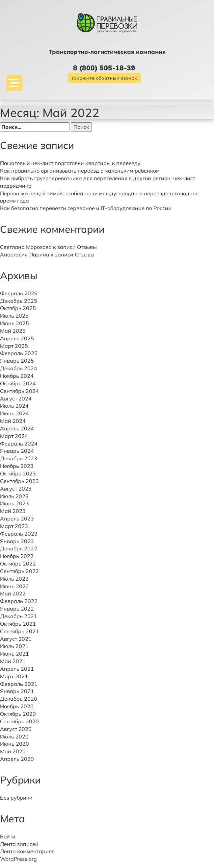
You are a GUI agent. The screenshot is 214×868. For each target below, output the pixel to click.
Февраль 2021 (19, 684)
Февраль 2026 (19, 293)
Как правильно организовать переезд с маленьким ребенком (80, 171)
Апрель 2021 (17, 669)
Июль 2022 (14, 579)
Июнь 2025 (14, 323)
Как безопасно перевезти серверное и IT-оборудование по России (86, 208)
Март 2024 (14, 436)
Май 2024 (13, 421)
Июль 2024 (14, 406)
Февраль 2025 (19, 353)
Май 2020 (13, 751)
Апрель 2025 (17, 338)
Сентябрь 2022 (19, 571)
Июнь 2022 (14, 586)
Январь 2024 (17, 451)
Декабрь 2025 (19, 301)
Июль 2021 (14, 646)
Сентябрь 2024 (19, 391)
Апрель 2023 (17, 518)
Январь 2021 (17, 691)
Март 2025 (14, 346)
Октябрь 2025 (18, 308)
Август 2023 (16, 489)
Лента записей (19, 844)
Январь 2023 (17, 541)
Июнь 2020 (14, 744)
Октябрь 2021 (18, 624)
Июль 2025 (14, 316)
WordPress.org (18, 859)
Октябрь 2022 (18, 564)
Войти (8, 836)
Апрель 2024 (17, 428)
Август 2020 (16, 729)
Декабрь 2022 (19, 548)
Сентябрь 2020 (19, 721)
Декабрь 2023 (19, 458)
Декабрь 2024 (19, 368)
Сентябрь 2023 (19, 481)
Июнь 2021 (14, 654)
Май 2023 (13, 511)
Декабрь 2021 (19, 616)
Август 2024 (16, 398)
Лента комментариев (27, 851)
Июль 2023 (14, 496)
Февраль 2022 (19, 601)
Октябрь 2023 (18, 473)
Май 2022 (13, 593)
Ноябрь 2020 (17, 706)
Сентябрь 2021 (19, 631)
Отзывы (87, 247)
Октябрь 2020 (18, 714)
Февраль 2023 (19, 534)
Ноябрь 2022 (17, 556)
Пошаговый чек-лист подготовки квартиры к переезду (70, 163)
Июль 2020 (14, 736)
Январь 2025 (17, 361)
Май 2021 (13, 661)
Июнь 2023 (14, 503)
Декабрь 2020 (19, 699)
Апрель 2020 (17, 759)
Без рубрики (16, 798)
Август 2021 (16, 639)
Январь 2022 (17, 609)
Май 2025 (13, 331)
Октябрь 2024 (18, 383)
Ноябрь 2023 (17, 466)
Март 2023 (14, 526)
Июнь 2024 (14, 413)
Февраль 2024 (19, 444)
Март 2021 (14, 676)
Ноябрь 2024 (17, 376)
